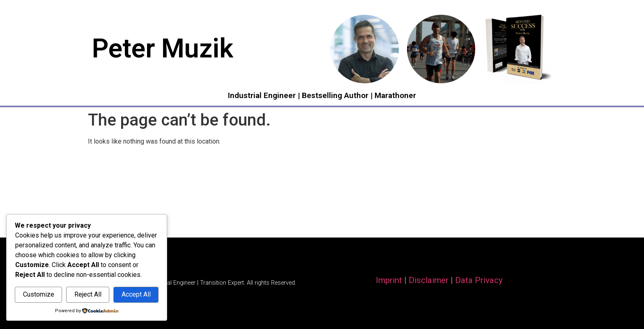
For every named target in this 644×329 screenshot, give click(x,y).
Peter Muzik (163, 49)
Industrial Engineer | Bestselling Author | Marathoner (322, 95)
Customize (39, 294)
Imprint (389, 280)
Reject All (88, 294)
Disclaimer (429, 280)
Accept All (136, 294)
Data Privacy (479, 280)
